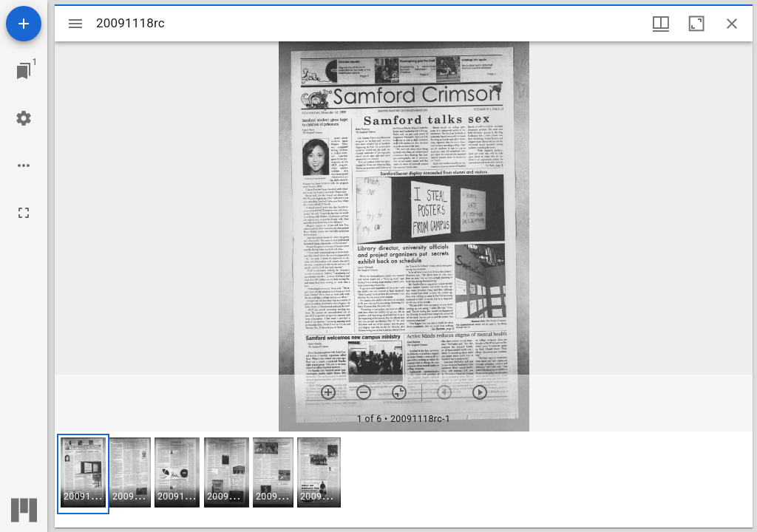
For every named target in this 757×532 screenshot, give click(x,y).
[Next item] (480, 392)
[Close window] (732, 24)
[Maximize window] (696, 24)
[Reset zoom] (399, 392)
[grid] (404, 480)
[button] (83, 474)
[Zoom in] (328, 392)
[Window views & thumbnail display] (661, 24)
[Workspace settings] (24, 118)
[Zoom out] (364, 392)
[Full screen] (24, 213)
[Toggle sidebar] (75, 24)
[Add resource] (24, 24)
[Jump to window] (24, 71)
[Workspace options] (24, 166)
